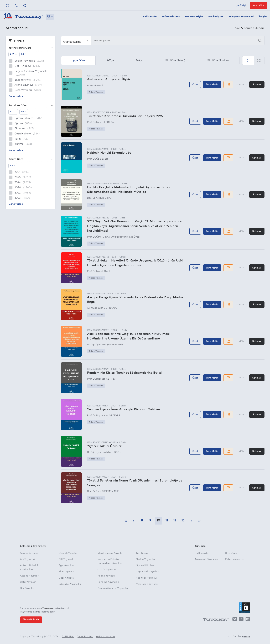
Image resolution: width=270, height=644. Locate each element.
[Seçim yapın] (76, 41)
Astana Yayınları (30, 576)
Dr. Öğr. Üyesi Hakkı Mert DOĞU (104, 452)
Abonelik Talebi (31, 620)
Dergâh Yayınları (69, 553)
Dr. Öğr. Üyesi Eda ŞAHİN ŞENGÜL (106, 345)
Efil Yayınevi (66, 559)
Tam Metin (212, 85)
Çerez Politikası (85, 637)
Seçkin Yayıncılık (146, 559)
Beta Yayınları (28, 582)
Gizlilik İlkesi (68, 637)
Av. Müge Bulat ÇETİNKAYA (102, 308)
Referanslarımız (171, 17)
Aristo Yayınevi (95, 86)
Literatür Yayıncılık (70, 584)
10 (158, 521)
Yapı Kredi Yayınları (148, 572)
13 (183, 521)
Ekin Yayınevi (66, 572)
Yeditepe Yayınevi (146, 578)
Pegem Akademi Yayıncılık (113, 588)
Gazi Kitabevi (67, 578)
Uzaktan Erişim (194, 17)
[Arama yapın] (163, 40)
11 (167, 521)
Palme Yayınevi (106, 576)
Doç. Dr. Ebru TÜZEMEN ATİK (103, 491)
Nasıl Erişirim (216, 17)
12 (175, 521)
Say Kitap (142, 553)
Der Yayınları (28, 588)
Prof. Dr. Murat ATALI (98, 271)
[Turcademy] (214, 620)
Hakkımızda (150, 17)
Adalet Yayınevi (29, 553)
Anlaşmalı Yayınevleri (241, 17)
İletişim (263, 17)
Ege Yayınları (66, 566)
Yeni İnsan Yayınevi (147, 584)
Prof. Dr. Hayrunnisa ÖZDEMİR (104, 416)
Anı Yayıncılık (28, 559)
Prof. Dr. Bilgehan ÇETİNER (102, 379)
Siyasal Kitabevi (146, 566)
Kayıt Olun (259, 6)
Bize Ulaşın (232, 553)
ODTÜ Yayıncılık (107, 570)
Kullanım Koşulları (105, 637)
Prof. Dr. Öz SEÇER (97, 159)
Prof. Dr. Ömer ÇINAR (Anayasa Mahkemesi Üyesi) (114, 237)
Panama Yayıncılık (108, 582)
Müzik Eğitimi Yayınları (111, 553)
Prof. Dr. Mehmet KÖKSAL (101, 122)
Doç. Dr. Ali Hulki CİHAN (100, 198)
